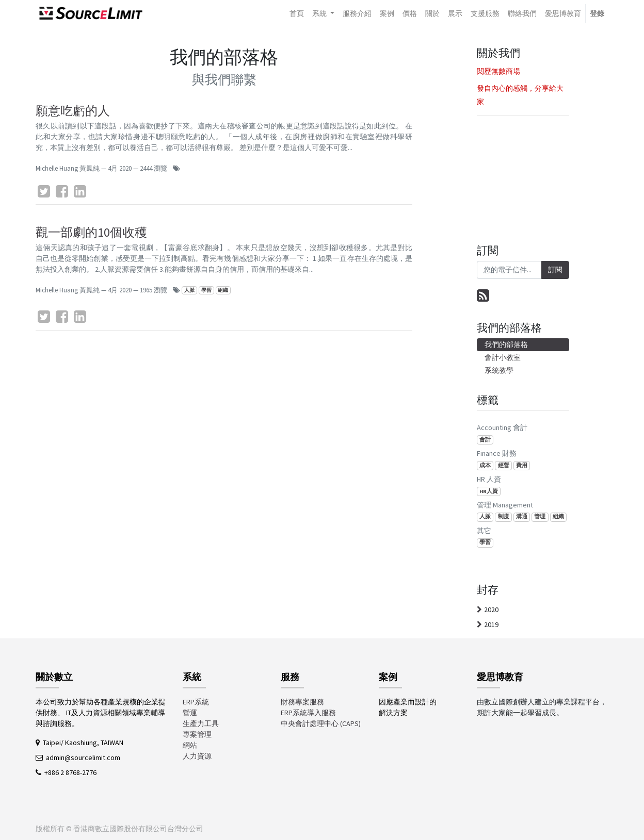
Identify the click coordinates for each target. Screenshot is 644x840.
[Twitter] (44, 191)
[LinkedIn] (80, 191)
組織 (223, 290)
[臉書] (62, 191)
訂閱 (555, 270)
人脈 (189, 290)
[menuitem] (297, 14)
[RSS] (483, 295)
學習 (206, 290)
